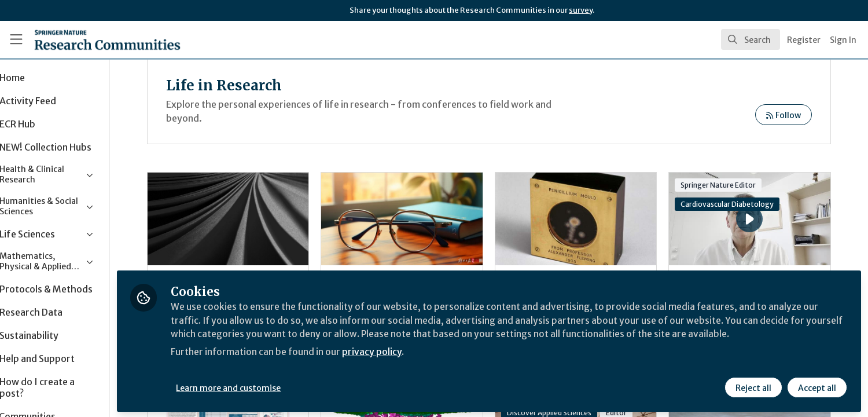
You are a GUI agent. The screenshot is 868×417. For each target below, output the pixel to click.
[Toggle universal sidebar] (16, 39)
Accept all (817, 386)
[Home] (93, 39)
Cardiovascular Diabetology (737, 204)
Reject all (753, 386)
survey (581, 10)
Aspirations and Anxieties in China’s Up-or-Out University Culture (426, 219)
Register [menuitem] (804, 40)
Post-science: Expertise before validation (590, 219)
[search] (751, 39)
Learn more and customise (267, 386)
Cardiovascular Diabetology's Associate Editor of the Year (724, 203)
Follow (784, 115)
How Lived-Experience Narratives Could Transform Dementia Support (262, 219)
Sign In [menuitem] (843, 40)
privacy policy (412, 364)
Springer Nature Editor (728, 185)
